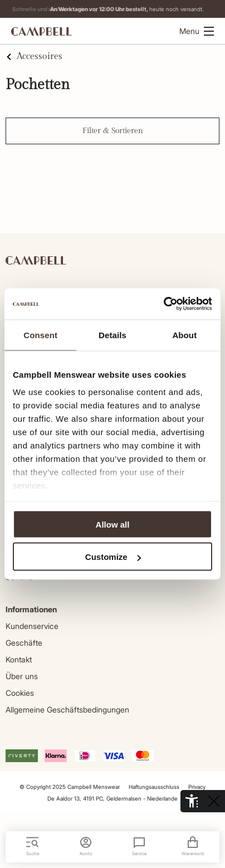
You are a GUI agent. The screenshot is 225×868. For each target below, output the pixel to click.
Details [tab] (113, 335)
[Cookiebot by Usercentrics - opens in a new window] (163, 304)
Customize (113, 557)
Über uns (22, 676)
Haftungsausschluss (154, 787)
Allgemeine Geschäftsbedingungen (67, 709)
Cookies (20, 693)
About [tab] (184, 335)
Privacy (197, 787)
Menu (197, 31)
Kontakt (19, 659)
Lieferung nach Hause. (113, 9)
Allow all (113, 524)
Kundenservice (32, 626)
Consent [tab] (40, 335)
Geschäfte (24, 643)
